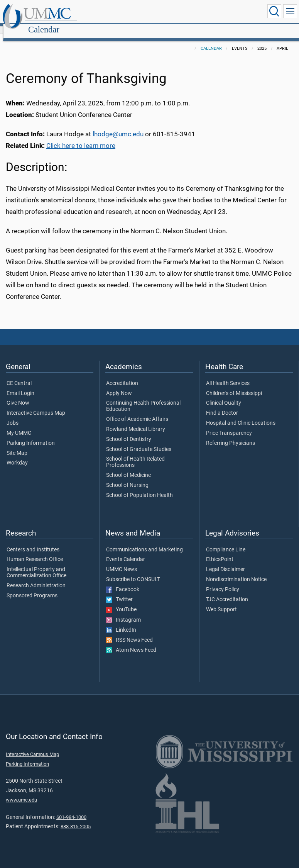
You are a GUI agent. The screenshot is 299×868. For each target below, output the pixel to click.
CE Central (19, 375)
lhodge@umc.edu (118, 126)
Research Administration (36, 577)
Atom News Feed (131, 642)
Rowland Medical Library (136, 421)
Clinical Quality (224, 395)
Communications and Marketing (144, 541)
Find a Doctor (222, 405)
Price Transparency (229, 425)
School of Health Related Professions (135, 454)
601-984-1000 (71, 809)
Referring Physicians (231, 435)
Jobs (13, 415)
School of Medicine (128, 467)
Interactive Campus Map (36, 405)
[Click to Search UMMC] (274, 11)
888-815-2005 (76, 818)
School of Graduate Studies (139, 441)
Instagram (123, 612)
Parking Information (31, 435)
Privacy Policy (223, 581)
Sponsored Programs (32, 587)
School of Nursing (127, 477)
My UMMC (19, 425)
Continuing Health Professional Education (143, 398)
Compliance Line (226, 541)
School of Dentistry (129, 431)
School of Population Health (139, 487)
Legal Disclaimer (226, 561)
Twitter (119, 591)
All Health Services (228, 375)
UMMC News (122, 561)
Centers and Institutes (33, 541)
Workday (17, 454)
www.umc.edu (21, 791)
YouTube (121, 601)
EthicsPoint (220, 551)
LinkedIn (121, 622)
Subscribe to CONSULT (133, 571)
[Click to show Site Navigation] (290, 11)
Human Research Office (35, 551)
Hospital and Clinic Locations (241, 415)
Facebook (123, 581)
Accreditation (122, 375)
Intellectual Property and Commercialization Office (36, 564)
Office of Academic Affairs (137, 411)
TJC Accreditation (227, 591)
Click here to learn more (81, 137)
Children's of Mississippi (234, 385)
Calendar (118, 13)
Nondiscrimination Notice (236, 571)
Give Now (18, 395)
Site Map (17, 445)
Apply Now (119, 385)
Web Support (221, 601)
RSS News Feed (129, 632)
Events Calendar (126, 551)
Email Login (20, 385)
